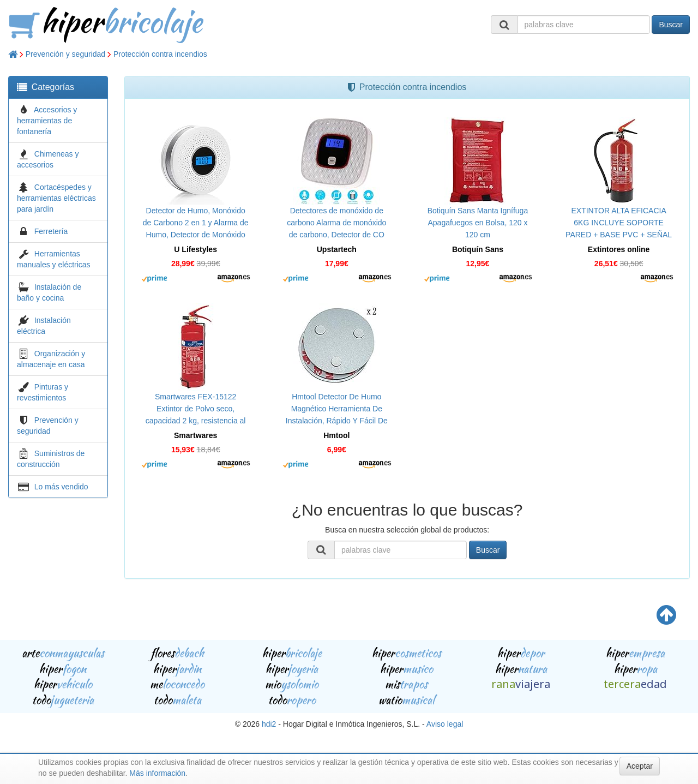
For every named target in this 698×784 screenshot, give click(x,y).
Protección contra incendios (160, 54)
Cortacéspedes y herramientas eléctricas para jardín (56, 198)
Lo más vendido (61, 487)
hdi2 (269, 724)
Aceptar (640, 766)
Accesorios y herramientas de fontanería (47, 121)
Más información (157, 773)
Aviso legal (445, 724)
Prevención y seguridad (65, 54)
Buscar (671, 25)
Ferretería (51, 231)
